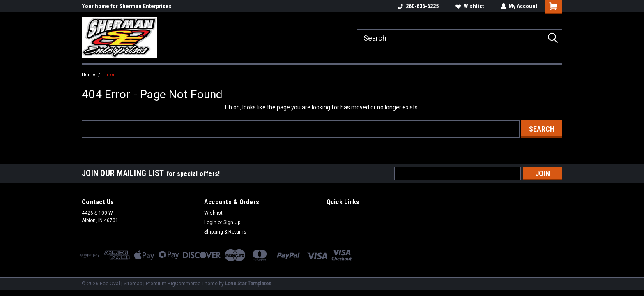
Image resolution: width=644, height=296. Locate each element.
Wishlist (469, 6)
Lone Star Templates (248, 284)
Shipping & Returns (225, 232)
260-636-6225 (418, 6)
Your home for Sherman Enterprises (127, 6)
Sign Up (232, 222)
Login (210, 222)
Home (89, 75)
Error (109, 75)
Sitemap (133, 284)
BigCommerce (184, 284)
